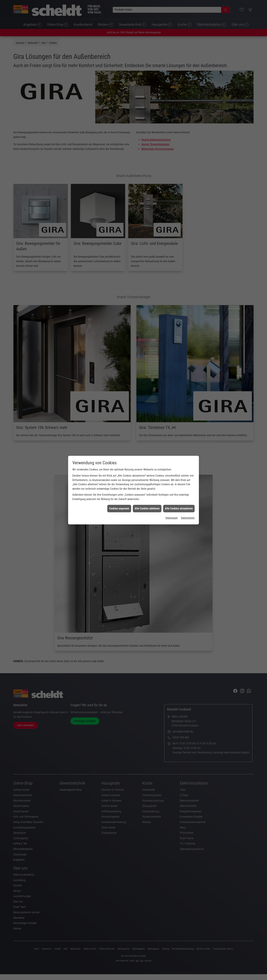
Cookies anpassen (119, 466)
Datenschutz (188, 476)
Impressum (172, 476)
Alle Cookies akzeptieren (179, 466)
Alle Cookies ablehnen (147, 466)
